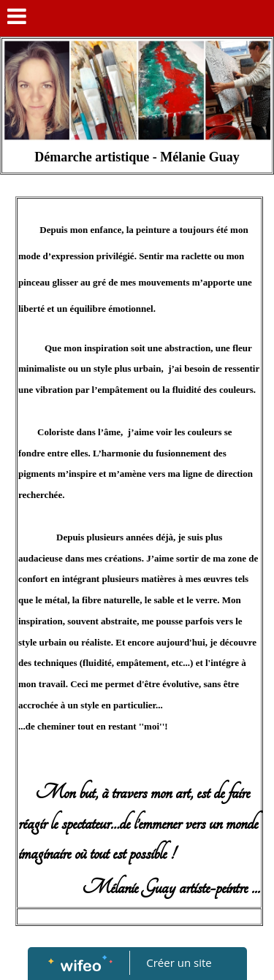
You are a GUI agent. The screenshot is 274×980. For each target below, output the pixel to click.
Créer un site (179, 962)
